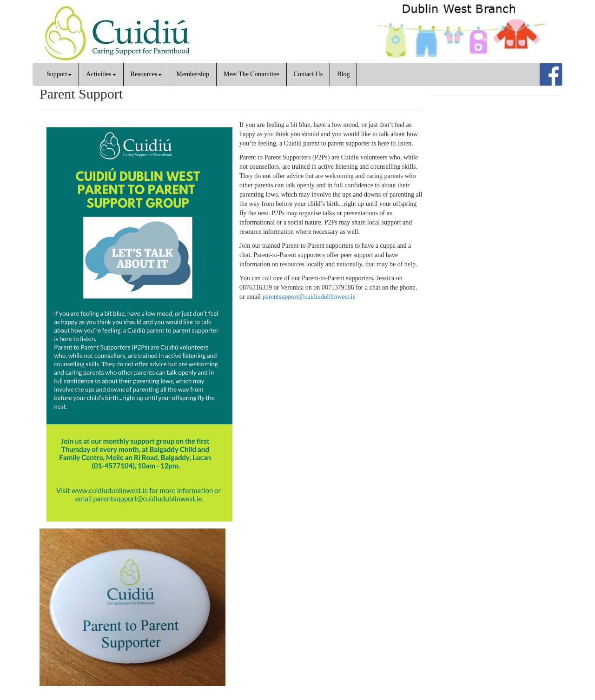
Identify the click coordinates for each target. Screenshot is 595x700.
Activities (101, 74)
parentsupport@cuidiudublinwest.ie (309, 297)
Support (59, 74)
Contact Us (308, 74)
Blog (343, 74)
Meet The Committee (251, 74)
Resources (146, 74)
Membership (193, 74)
